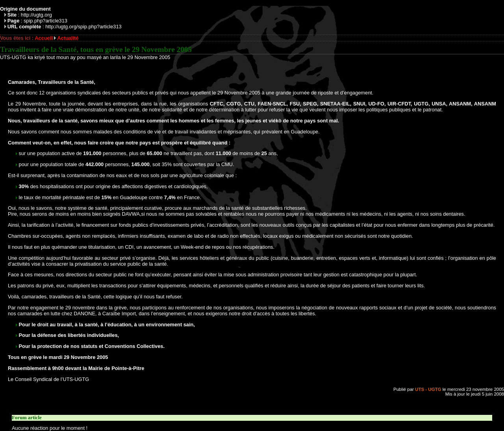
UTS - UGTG (428, 389)
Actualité (68, 38)
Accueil (44, 38)
